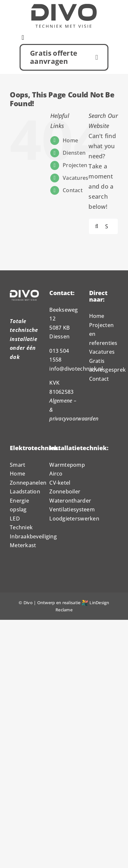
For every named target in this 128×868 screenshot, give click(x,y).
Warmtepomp (67, 465)
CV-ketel (60, 483)
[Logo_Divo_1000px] (64, 7)
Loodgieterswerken (74, 519)
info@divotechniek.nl (76, 369)
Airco (56, 474)
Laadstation (25, 491)
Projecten (75, 165)
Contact (73, 190)
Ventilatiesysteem (72, 509)
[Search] (97, 226)
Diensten (74, 153)
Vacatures (75, 178)
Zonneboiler (65, 491)
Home (70, 140)
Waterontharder (70, 501)
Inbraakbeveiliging (33, 536)
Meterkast (23, 545)
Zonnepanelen (28, 483)
